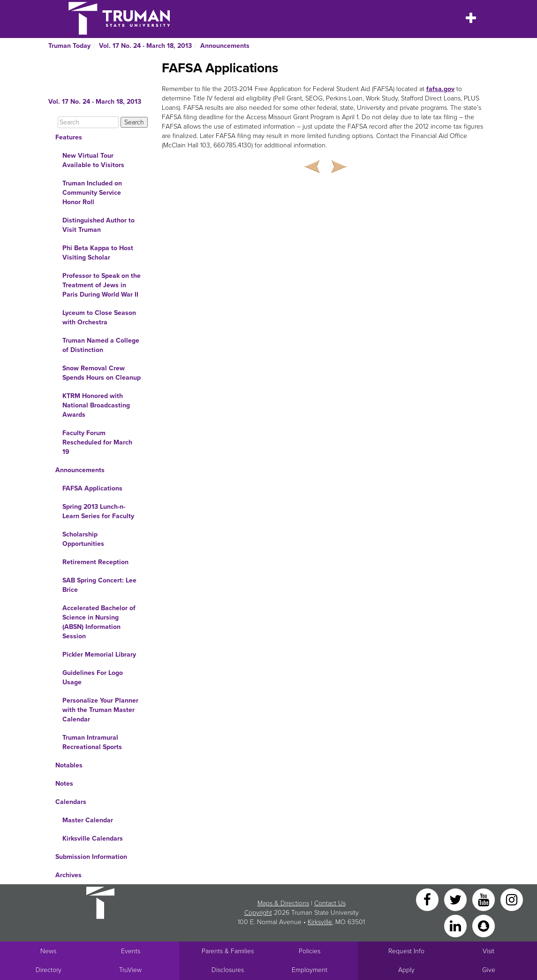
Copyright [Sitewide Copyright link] (258, 913)
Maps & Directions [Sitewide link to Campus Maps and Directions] (283, 903)
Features (69, 137)
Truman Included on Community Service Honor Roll (92, 193)
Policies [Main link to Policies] (310, 951)
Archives (68, 875)
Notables (69, 765)
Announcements (225, 46)
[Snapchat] (484, 925)
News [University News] (48, 951)
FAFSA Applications (92, 488)
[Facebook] (428, 899)
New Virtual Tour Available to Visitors (93, 160)
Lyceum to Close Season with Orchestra (99, 318)
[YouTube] (484, 899)
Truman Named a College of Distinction (101, 345)
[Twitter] (456, 899)
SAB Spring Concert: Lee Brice (99, 585)
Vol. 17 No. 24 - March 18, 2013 (145, 46)
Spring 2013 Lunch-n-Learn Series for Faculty (98, 511)
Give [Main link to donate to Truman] (489, 970)
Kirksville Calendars (93, 838)
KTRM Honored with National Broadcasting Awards (96, 405)
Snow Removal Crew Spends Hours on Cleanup (102, 373)
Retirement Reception (95, 562)
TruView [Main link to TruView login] (130, 970)
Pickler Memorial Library (99, 655)
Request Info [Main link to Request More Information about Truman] (406, 951)
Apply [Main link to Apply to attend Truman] (406, 970)
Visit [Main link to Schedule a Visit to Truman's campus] (488, 951)
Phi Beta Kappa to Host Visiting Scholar (98, 253)
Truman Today (69, 46)
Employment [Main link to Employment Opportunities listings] (310, 970)
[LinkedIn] (456, 925)
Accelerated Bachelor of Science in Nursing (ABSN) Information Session (99, 622)
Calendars (71, 802)
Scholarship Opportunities (83, 539)
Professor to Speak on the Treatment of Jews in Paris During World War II (102, 285)
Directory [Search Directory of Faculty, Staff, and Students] (49, 970)
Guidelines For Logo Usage (93, 678)
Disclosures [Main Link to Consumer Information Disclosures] (228, 970)
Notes (64, 784)
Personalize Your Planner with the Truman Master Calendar (100, 710)
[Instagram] (512, 899)
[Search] (88, 122)
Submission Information (91, 857)
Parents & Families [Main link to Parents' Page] (228, 951)
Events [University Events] (131, 951)
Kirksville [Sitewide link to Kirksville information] (320, 922)
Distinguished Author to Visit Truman (98, 225)
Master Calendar (88, 820)
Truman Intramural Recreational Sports (92, 742)
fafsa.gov (440, 89)
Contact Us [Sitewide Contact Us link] (330, 903)
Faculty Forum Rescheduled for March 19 (97, 442)
